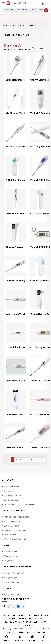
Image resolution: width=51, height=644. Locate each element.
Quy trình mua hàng (12, 521)
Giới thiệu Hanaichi (12, 487)
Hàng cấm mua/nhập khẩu (15, 539)
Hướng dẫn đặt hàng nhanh (16, 530)
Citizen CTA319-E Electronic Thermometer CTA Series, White (16, 314)
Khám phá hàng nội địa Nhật (16, 517)
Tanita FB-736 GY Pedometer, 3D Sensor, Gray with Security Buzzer (40, 247)
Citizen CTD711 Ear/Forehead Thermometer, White (40, 281)
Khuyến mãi (9, 561)
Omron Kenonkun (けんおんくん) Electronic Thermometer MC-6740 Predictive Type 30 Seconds (16, 281)
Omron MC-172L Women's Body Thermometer (16, 381)
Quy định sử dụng (12, 500)
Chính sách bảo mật (12, 495)
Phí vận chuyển (10, 578)
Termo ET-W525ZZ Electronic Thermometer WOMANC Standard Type (40, 448)
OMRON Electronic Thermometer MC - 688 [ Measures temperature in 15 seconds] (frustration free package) (40, 80)
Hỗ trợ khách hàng (12, 595)
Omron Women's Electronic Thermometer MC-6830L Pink (16, 448)
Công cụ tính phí (11, 556)
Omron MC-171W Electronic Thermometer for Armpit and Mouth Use (16, 414)
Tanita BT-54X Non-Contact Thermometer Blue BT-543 (40, 113)
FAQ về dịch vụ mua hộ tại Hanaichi (19, 504)
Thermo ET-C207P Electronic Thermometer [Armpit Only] (40, 381)
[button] (26, 10)
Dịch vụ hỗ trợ (10, 491)
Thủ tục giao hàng (12, 582)
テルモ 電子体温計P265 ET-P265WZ (16, 347)
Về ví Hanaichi (10, 535)
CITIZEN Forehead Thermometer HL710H (40, 214)
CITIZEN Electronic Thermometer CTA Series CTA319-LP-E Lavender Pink (40, 414)
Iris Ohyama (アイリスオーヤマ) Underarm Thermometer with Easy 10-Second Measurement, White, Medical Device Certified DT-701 (16, 113)
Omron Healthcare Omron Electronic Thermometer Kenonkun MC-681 (16, 80)
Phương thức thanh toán (14, 573)
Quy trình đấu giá (11, 526)
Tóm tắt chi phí (10, 552)
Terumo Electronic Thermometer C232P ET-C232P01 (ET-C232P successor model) (16, 147)
